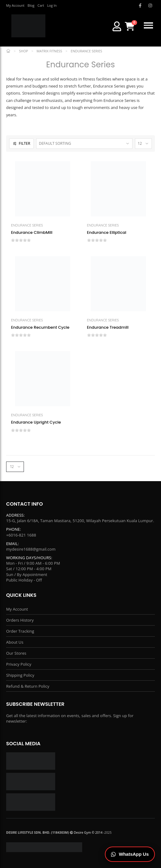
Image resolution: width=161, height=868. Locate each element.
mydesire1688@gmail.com (31, 549)
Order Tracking (20, 631)
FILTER (21, 143)
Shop (23, 51)
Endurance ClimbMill (32, 233)
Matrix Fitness (49, 51)
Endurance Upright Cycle (36, 422)
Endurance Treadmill (108, 327)
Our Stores (16, 653)
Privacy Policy (19, 664)
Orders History (20, 620)
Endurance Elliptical (107, 233)
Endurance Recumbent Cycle (40, 327)
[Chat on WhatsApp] (130, 854)
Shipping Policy (20, 675)
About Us (15, 642)
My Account (17, 609)
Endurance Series (27, 225)
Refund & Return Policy (28, 686)
